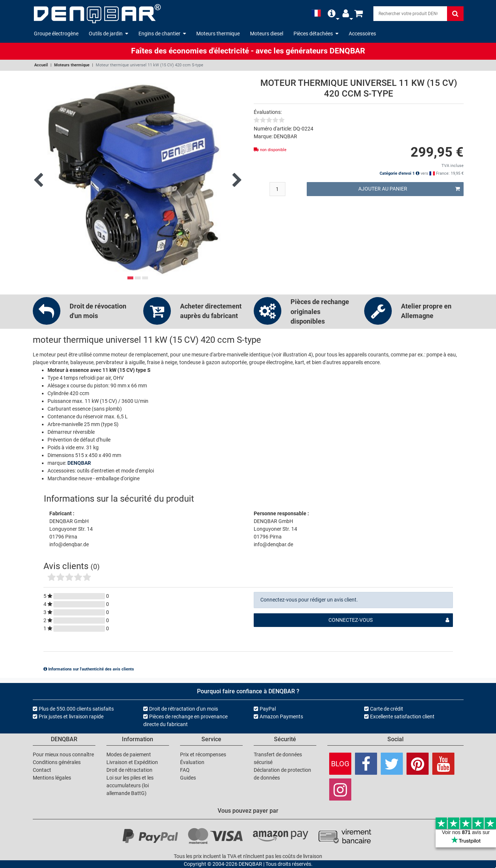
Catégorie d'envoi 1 (400, 173)
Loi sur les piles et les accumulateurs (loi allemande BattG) (130, 785)
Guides (188, 778)
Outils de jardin (108, 34)
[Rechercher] (455, 14)
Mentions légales (52, 778)
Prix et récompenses (203, 754)
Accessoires (362, 34)
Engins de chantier (162, 34)
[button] (332, 13)
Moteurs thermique (218, 34)
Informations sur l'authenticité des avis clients (89, 669)
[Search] (410, 14)
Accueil (41, 65)
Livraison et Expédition (132, 762)
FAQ (185, 770)
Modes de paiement (129, 754)
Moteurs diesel (267, 34)
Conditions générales (57, 762)
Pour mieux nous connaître (63, 754)
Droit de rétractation (129, 770)
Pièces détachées (316, 34)
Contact (42, 770)
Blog (340, 764)
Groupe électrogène (56, 34)
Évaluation (192, 762)
